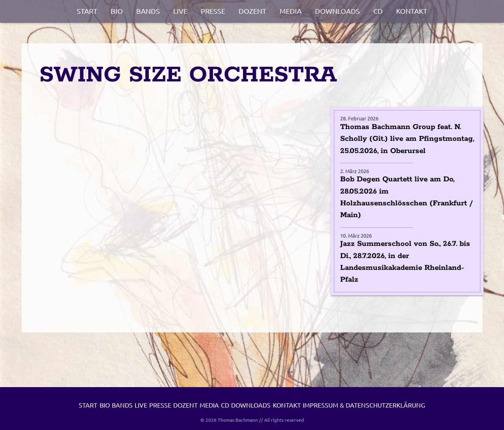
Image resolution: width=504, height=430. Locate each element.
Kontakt (412, 11)
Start (87, 11)
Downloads (337, 11)
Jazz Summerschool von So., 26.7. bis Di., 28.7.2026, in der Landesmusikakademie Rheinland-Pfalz (405, 262)
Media (291, 11)
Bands (148, 11)
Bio (117, 11)
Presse (213, 11)
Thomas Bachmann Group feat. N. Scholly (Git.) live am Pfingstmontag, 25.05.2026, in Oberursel (407, 139)
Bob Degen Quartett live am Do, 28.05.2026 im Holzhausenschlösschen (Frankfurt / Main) (407, 197)
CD (378, 11)
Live (180, 11)
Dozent (252, 11)
